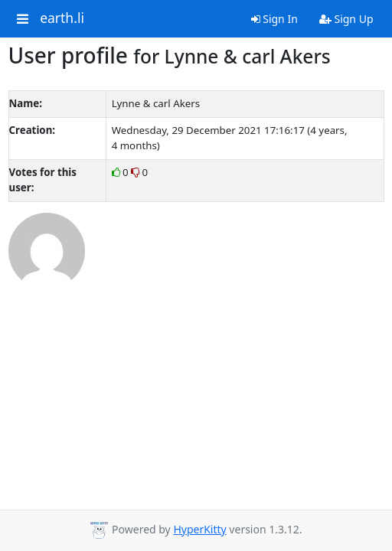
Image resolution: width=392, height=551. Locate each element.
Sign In (274, 19)
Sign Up (346, 19)
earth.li (62, 18)
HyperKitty (199, 529)
